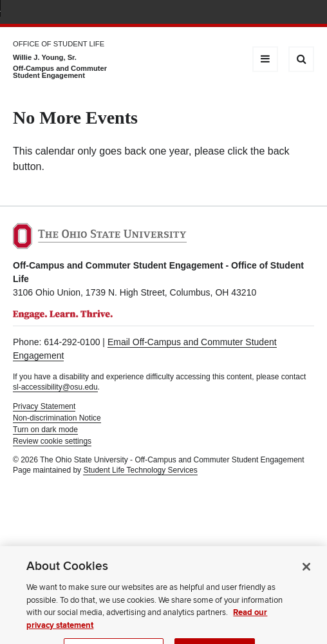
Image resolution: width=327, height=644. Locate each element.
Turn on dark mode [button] (45, 430)
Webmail (288, 13)
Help (212, 13)
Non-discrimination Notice (57, 418)
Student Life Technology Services (140, 470)
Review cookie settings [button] (52, 441)
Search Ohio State (307, 13)
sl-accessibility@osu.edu (55, 387)
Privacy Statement (44, 406)
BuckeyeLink (231, 13)
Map (250, 13)
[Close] (306, 576)
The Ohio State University (39, 14)
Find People (269, 13)
